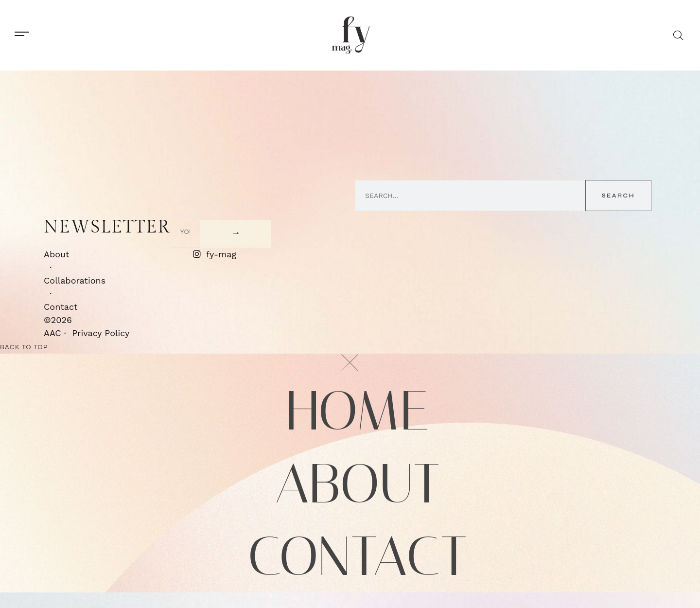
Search (618, 196)
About (57, 254)
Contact (61, 306)
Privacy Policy (101, 332)
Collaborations (75, 280)
